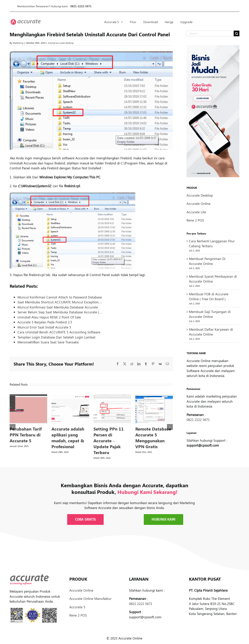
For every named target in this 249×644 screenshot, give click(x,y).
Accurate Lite (196, 212)
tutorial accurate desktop (61, 43)
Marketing (18, 43)
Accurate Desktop (200, 195)
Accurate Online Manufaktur (90, 598)
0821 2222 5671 (198, 420)
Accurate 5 (77, 607)
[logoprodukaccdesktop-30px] (26, 21)
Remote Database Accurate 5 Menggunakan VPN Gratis (153, 438)
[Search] (237, 33)
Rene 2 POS (195, 220)
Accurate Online (199, 203)
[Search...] (210, 33)
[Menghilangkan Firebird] (91, 100)
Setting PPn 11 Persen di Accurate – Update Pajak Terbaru (109, 441)
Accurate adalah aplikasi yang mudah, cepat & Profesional (68, 438)
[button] (13, 427)
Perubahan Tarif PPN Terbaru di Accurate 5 (26, 435)
